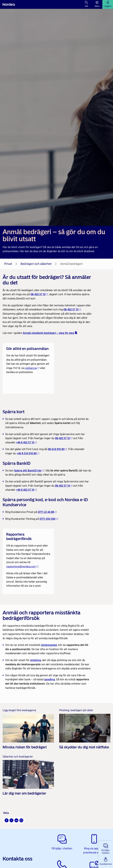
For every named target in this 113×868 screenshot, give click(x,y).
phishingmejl (49, 645)
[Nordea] (9, 4)
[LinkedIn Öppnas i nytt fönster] (16, 820)
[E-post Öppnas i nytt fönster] (21, 820)
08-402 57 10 (39, 294)
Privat (8, 264)
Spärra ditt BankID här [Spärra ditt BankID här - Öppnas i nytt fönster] (29, 471)
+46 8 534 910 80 (28, 453)
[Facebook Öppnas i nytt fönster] (7, 820)
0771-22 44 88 (47, 512)
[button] (106, 848)
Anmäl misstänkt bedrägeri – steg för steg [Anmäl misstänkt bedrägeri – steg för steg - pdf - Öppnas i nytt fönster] (50, 333)
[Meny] (97, 4)
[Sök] (87, 4)
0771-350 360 (49, 519)
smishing (36, 660)
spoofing (50, 679)
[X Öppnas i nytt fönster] (11, 820)
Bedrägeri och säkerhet (36, 264)
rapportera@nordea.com (22, 567)
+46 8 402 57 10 (26, 442)
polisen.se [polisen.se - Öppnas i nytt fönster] (32, 368)
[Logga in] (108, 4)
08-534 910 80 (57, 449)
